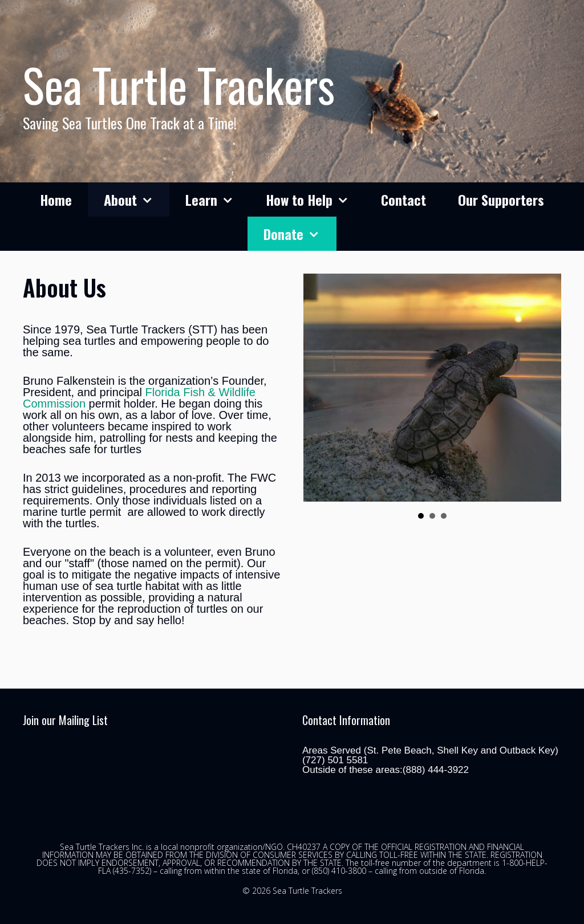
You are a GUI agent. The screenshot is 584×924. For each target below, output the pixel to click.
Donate (300, 234)
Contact (403, 200)
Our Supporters (501, 200)
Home (56, 200)
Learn (218, 200)
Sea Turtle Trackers (179, 84)
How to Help (315, 200)
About (137, 200)
